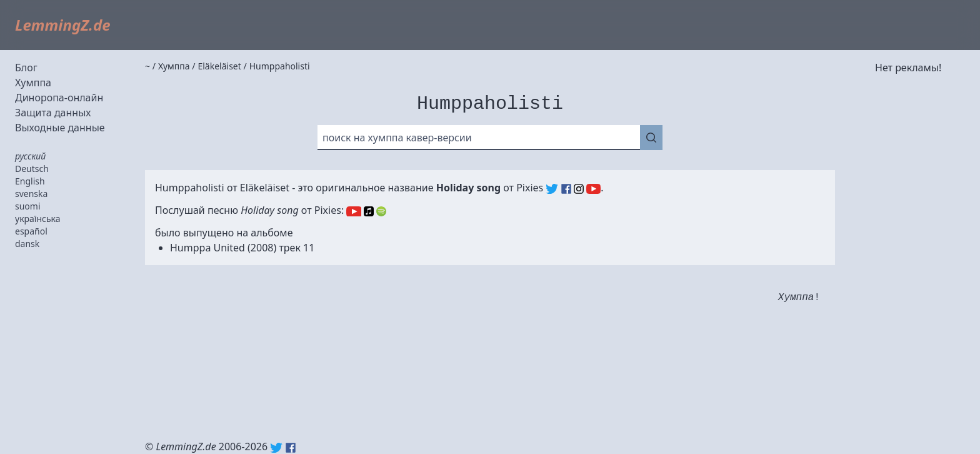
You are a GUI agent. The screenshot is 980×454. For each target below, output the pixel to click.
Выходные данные (60, 128)
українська (38, 219)
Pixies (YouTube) (593, 189)
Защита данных (53, 113)
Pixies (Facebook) (566, 189)
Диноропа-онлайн (59, 98)
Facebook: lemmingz (291, 448)
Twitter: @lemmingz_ (276, 448)
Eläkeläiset (265, 188)
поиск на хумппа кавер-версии (397, 138)
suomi (28, 206)
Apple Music (369, 211)
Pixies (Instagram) (579, 189)
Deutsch (32, 169)
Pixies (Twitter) (552, 189)
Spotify (381, 211)
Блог (26, 68)
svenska (31, 194)
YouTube (353, 211)
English (30, 181)
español (31, 231)
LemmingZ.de (63, 25)
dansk (27, 244)
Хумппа (33, 83)
